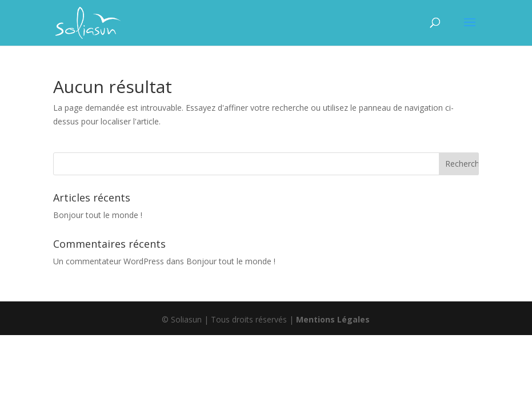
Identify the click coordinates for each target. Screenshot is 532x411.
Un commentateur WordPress (109, 261)
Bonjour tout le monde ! (98, 215)
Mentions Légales (333, 319)
